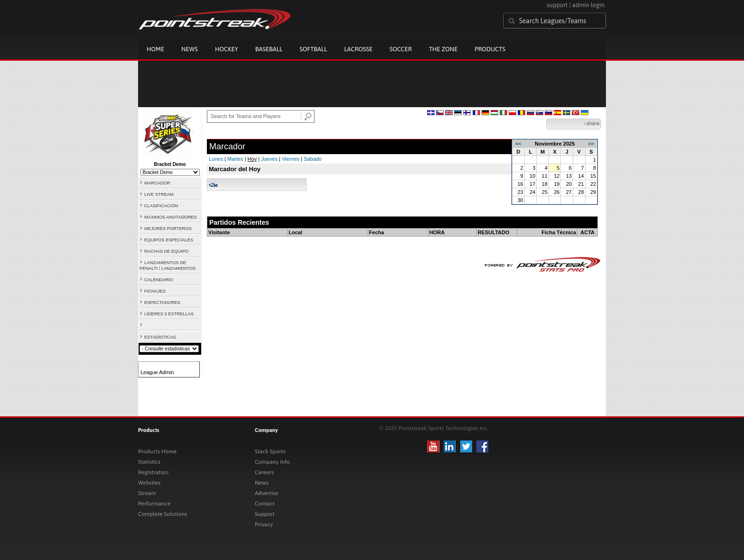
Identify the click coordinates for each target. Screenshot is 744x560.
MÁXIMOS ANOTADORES (171, 217)
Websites (149, 483)
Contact (265, 504)
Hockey (227, 49)
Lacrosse (358, 49)
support (557, 5)
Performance (154, 504)
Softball (313, 49)
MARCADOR (157, 183)
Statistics (149, 462)
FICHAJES (155, 291)
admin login (588, 5)
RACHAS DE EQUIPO (166, 251)
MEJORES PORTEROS (168, 229)
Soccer (401, 49)
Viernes (291, 159)
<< (518, 144)
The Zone (443, 49)
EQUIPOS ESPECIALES (169, 240)
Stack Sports (270, 451)
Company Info (272, 462)
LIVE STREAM (159, 194)
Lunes (216, 159)
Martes (235, 159)
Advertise (266, 493)
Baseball (269, 49)
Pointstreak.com (214, 20)
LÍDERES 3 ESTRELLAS (169, 314)
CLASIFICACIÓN (161, 206)
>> (591, 144)
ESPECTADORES (162, 303)
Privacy (264, 524)
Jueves (269, 159)
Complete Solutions (163, 514)
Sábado (313, 159)
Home (155, 49)
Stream (147, 493)
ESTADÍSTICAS (160, 337)
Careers (264, 472)
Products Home (157, 451)
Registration (153, 472)
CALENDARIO (159, 280)
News (190, 49)
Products (490, 49)
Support (265, 514)
